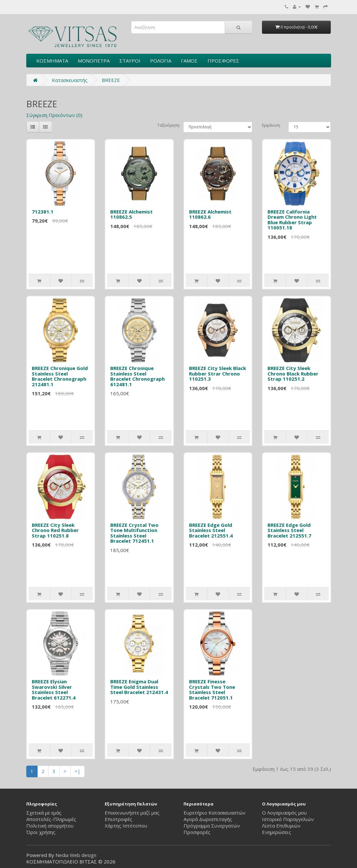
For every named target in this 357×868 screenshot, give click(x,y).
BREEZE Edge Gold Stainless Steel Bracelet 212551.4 (211, 530)
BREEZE (111, 80)
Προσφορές (197, 832)
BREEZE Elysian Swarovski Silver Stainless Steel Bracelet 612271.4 (54, 689)
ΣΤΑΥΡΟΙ (130, 61)
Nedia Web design (76, 855)
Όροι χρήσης (41, 832)
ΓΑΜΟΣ (189, 61)
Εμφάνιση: (270, 125)
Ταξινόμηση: (166, 125)
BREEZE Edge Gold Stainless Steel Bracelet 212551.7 (289, 530)
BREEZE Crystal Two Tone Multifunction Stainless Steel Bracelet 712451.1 (134, 533)
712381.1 (43, 212)
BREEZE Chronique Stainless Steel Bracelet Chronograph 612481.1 (137, 376)
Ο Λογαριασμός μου (284, 813)
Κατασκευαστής (70, 80)
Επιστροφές (119, 819)
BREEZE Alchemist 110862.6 (210, 214)
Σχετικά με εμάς (44, 813)
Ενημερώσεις (277, 832)
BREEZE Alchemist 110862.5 (131, 214)
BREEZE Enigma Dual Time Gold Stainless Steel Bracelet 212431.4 (139, 687)
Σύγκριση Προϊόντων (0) (54, 115)
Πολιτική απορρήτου (50, 826)
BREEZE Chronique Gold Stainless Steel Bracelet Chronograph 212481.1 (60, 376)
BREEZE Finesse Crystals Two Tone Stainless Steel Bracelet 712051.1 (212, 689)
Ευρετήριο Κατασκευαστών (214, 813)
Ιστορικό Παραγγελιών (288, 819)
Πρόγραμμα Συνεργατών (212, 826)
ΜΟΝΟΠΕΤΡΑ (94, 61)
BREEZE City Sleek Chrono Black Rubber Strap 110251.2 (293, 373)
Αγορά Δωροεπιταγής (208, 819)
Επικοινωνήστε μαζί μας (132, 813)
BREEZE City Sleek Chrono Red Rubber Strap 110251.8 (55, 530)
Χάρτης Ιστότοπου (126, 826)
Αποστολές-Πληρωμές (51, 819)
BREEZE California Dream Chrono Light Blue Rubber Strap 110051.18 (292, 220)
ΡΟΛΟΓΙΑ (161, 61)
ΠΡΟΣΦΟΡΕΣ (223, 61)
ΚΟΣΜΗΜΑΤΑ (52, 61)
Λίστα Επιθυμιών (281, 826)
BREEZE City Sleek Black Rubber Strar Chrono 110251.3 (218, 373)
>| (77, 771)
